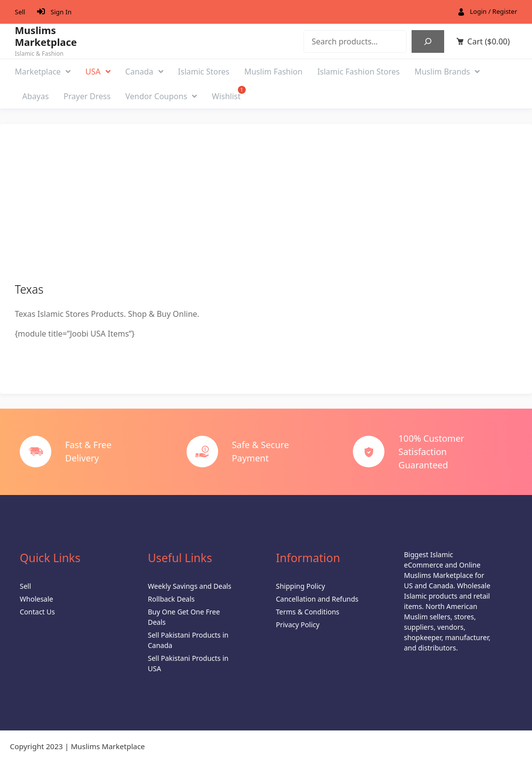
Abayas (36, 96)
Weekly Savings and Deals (190, 586)
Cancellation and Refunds (317, 599)
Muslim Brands (447, 72)
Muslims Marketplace (46, 37)
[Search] (428, 41)
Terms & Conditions (308, 612)
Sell (20, 12)
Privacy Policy (298, 625)
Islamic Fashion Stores (359, 72)
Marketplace (43, 72)
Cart (489, 41)
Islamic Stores (204, 72)
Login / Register (494, 11)
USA (98, 72)
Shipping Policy (301, 586)
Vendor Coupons (161, 96)
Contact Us (37, 612)
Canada (144, 72)
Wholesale (37, 599)
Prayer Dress (87, 96)
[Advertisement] (266, 208)
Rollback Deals (171, 599)
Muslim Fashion (273, 72)
